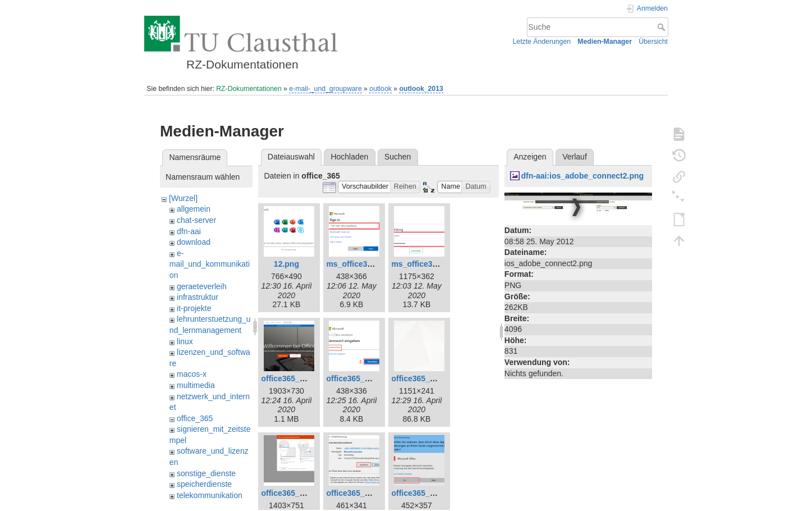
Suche (662, 27)
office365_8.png (291, 493)
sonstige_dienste (206, 473)
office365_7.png (421, 378)
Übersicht (653, 42)
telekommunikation (210, 495)
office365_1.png (291, 378)
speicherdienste (204, 484)
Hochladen (349, 157)
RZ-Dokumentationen (249, 89)
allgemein (194, 209)
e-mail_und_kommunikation (210, 264)
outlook (380, 89)
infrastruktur (198, 297)
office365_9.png (356, 493)
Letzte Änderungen (542, 42)
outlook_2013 (421, 89)
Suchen (398, 157)
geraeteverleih (202, 286)
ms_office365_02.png (366, 264)
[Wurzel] (183, 198)
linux (185, 341)
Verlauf (575, 157)
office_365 (195, 418)
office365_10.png (423, 493)
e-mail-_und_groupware (325, 89)
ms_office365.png (424, 264)
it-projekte (194, 308)
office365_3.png (356, 378)
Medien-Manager (605, 42)
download (194, 242)
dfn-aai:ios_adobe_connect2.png (582, 176)
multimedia (196, 385)
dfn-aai (189, 231)
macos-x (192, 374)
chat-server (196, 220)
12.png (286, 264)
